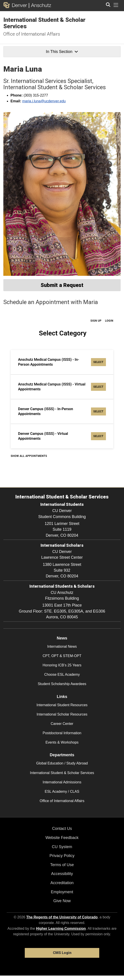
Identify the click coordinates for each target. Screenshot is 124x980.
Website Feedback (62, 838)
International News (62, 646)
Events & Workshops (62, 742)
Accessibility (62, 874)
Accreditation (62, 883)
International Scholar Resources (62, 714)
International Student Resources (62, 705)
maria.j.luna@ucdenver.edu (44, 101)
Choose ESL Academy (62, 675)
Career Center (62, 724)
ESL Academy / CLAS (62, 791)
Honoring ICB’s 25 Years (62, 665)
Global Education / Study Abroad (62, 763)
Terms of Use (62, 865)
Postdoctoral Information (62, 733)
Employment (62, 892)
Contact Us (62, 829)
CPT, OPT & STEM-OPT (62, 656)
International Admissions (62, 782)
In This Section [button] (62, 52)
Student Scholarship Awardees (62, 684)
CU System (62, 847)
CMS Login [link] (62, 953)
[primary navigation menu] (116, 5)
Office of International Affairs (32, 34)
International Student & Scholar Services (44, 23)
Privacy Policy (62, 856)
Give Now (62, 901)
